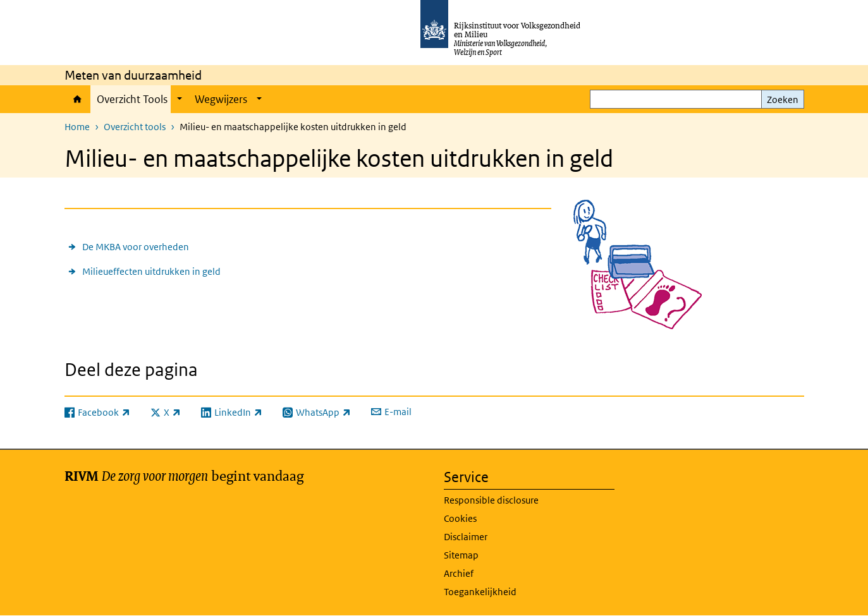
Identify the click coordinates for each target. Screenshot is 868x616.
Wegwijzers (221, 99)
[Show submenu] (180, 99)
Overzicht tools (135, 127)
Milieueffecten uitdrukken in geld (151, 271)
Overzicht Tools (132, 99)
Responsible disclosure (491, 500)
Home (77, 99)
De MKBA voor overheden (136, 247)
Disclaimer (466, 537)
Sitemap (461, 555)
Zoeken (783, 100)
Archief (459, 573)
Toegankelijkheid (480, 592)
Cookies (460, 518)
